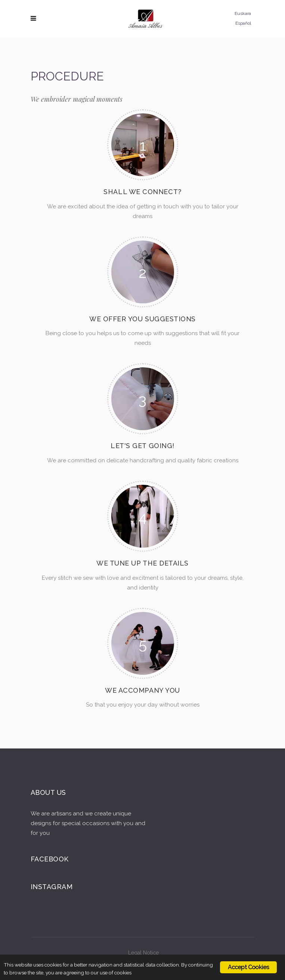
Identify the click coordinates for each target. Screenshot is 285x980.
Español (243, 23)
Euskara (243, 13)
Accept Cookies (249, 967)
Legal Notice (143, 953)
